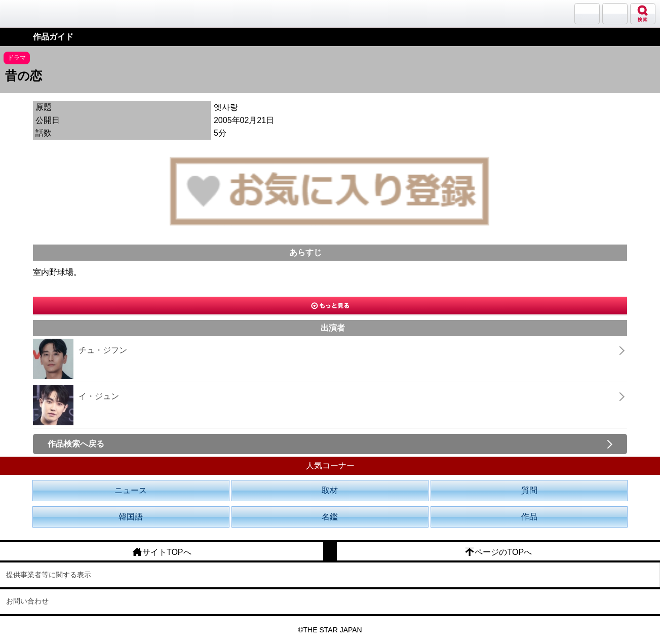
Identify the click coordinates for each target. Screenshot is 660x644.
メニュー (615, 14)
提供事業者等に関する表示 (49, 575)
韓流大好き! (34, 13)
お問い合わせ (27, 601)
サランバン (587, 14)
